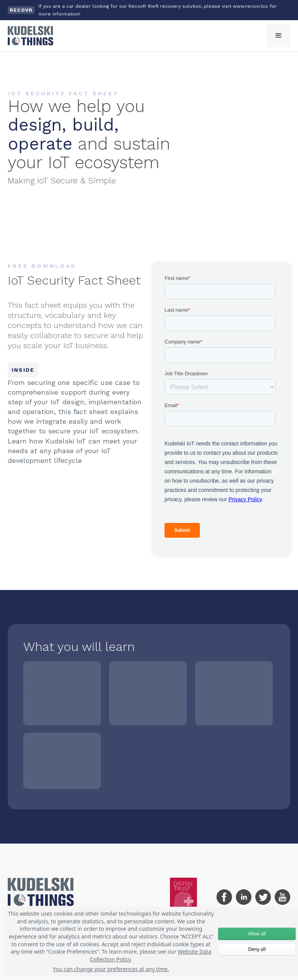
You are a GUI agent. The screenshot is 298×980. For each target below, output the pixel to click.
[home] (30, 36)
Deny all (257, 949)
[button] (279, 36)
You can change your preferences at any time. (111, 969)
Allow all (257, 934)
